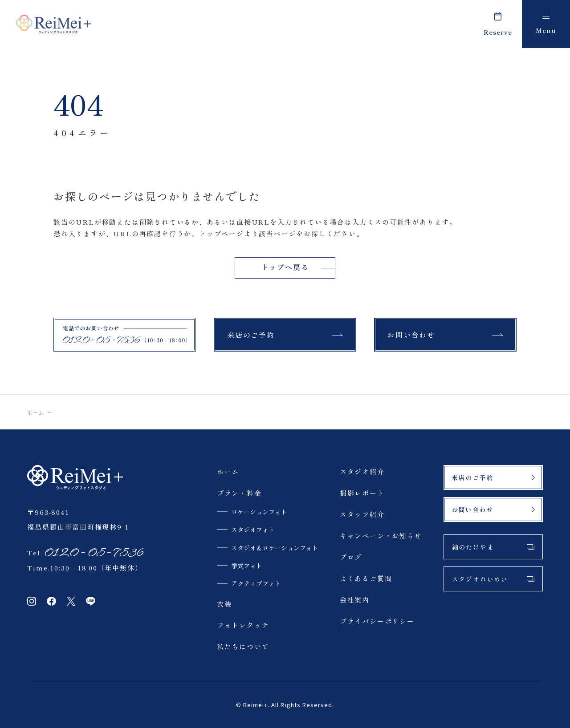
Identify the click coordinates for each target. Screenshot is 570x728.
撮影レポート (362, 493)
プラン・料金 (239, 493)
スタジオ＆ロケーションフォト (275, 548)
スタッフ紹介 (362, 514)
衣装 (224, 604)
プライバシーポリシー (377, 621)
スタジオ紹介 (362, 471)
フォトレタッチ (243, 625)
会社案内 (355, 600)
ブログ (351, 557)
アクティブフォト (256, 583)
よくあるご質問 (366, 578)
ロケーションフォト (259, 512)
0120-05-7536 (93, 553)
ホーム (35, 413)
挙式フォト (247, 566)
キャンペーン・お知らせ (381, 536)
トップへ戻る (285, 267)
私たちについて (243, 646)
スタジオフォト (253, 530)
